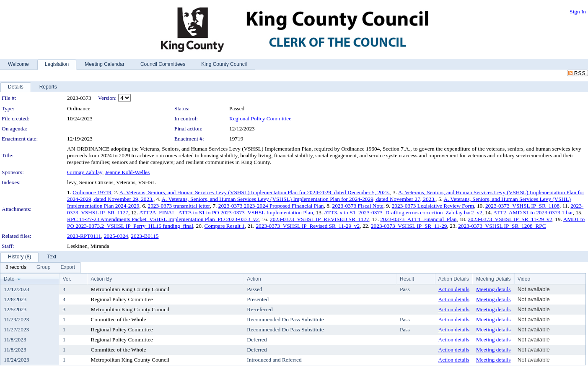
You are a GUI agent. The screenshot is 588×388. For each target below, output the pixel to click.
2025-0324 (116, 236)
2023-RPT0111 (84, 236)
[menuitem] (16, 268)
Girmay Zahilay (85, 172)
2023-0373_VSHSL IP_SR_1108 (522, 206)
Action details (454, 289)
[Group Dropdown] (43, 268)
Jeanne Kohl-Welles (128, 172)
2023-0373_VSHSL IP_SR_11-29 (409, 226)
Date (9, 279)
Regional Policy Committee (260, 118)
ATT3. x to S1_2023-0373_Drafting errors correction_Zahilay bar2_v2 (403, 212)
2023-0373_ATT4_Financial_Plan (418, 219)
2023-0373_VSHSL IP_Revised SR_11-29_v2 (308, 226)
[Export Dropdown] (68, 268)
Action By (102, 279)
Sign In (578, 12)
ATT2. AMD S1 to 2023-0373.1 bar (533, 212)
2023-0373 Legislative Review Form (433, 206)
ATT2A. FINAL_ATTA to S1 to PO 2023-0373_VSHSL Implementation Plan (226, 212)
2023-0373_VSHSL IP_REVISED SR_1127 (320, 219)
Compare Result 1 (225, 226)
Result (407, 279)
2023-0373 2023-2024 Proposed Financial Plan (271, 206)
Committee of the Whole (119, 319)
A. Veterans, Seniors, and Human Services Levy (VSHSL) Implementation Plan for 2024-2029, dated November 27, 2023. (298, 199)
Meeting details (493, 289)
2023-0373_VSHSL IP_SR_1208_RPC (502, 226)
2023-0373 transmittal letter (179, 206)
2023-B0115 (145, 236)
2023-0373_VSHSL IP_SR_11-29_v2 (510, 219)
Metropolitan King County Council (130, 289)
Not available (534, 289)
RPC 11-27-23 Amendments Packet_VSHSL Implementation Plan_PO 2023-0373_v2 (163, 219)
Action (254, 279)
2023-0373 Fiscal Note (358, 206)
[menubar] (40, 268)
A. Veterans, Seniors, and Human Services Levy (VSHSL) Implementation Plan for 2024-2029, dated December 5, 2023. (255, 192)
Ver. (67, 279)
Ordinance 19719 (92, 192)
